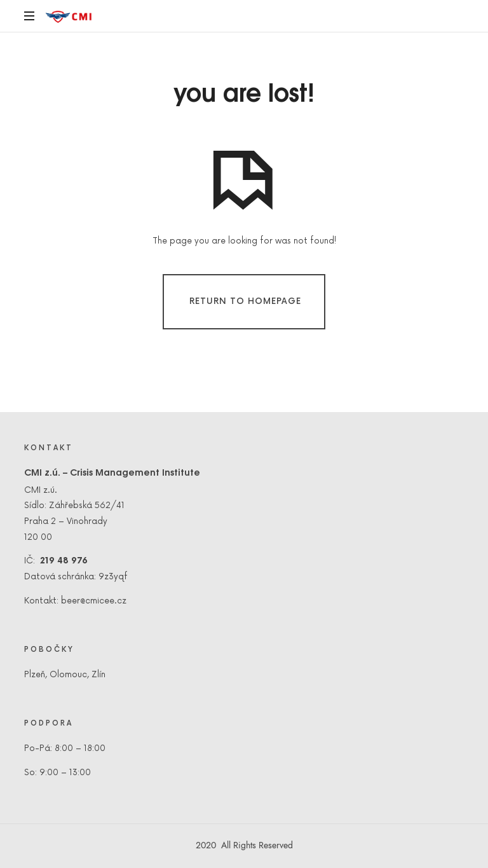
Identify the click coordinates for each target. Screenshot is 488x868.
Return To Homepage (245, 301)
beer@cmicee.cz (94, 601)
